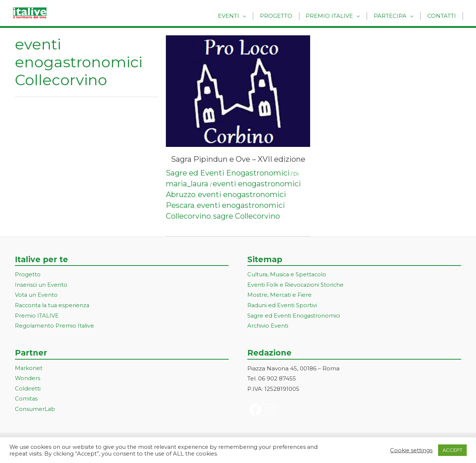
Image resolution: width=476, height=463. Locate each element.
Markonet (29, 369)
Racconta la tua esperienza (53, 306)
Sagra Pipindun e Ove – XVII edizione (238, 159)
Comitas (26, 400)
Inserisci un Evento (41, 285)
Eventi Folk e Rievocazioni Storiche (296, 285)
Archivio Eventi (268, 326)
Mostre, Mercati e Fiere (280, 295)
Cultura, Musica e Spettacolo (288, 275)
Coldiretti (28, 389)
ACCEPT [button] (452, 450)
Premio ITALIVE (37, 316)
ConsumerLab (35, 410)
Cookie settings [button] (411, 450)
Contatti (443, 16)
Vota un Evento (36, 295)
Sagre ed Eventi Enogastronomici (228, 173)
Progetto (284, 16)
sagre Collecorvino (247, 216)
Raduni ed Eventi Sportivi (282, 306)
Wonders (28, 379)
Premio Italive (335, 16)
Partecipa (393, 16)
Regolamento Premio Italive (55, 326)
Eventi (238, 16)
